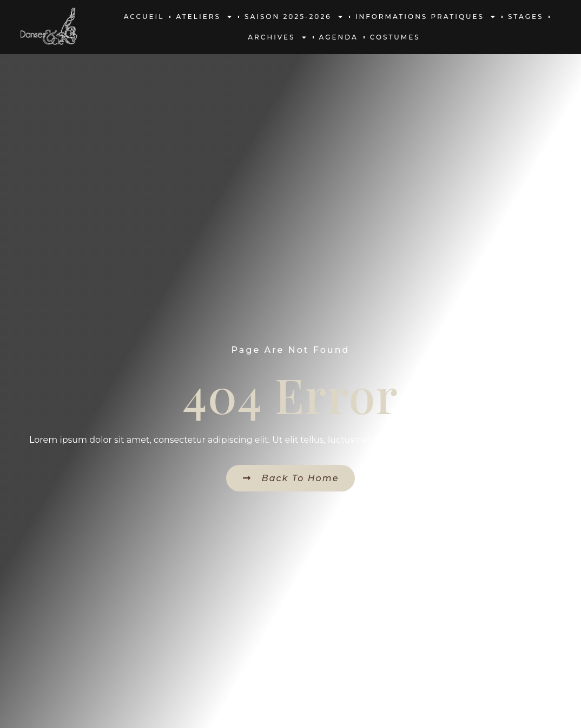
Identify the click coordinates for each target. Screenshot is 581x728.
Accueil (144, 17)
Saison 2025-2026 (294, 17)
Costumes (395, 37)
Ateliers (204, 17)
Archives (277, 37)
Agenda (339, 37)
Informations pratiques (426, 17)
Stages (526, 17)
